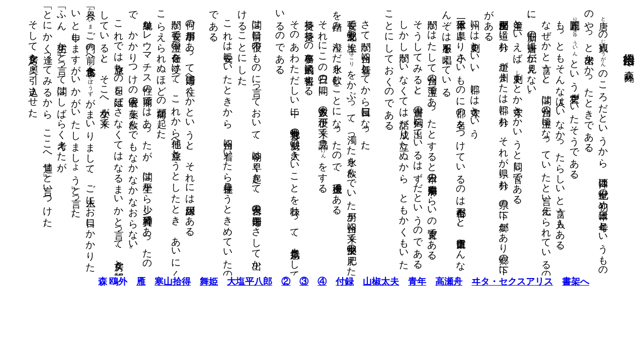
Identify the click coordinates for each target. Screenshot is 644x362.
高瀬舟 (427, 282)
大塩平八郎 (228, 282)
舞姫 (187, 282)
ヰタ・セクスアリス (491, 282)
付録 (323, 282)
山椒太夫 (359, 282)
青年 (395, 282)
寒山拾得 (151, 282)
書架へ (554, 282)
